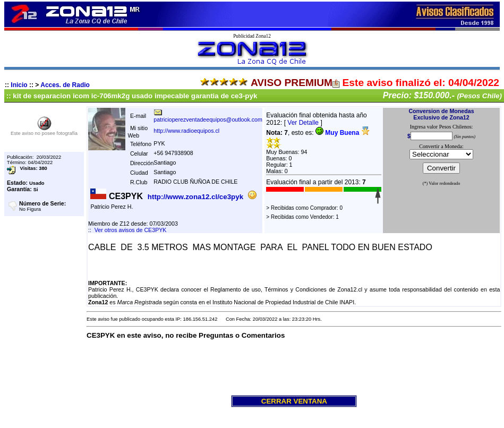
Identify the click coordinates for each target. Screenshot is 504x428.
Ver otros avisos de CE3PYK (131, 230)
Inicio (19, 85)
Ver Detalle (303, 123)
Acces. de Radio (65, 85)
